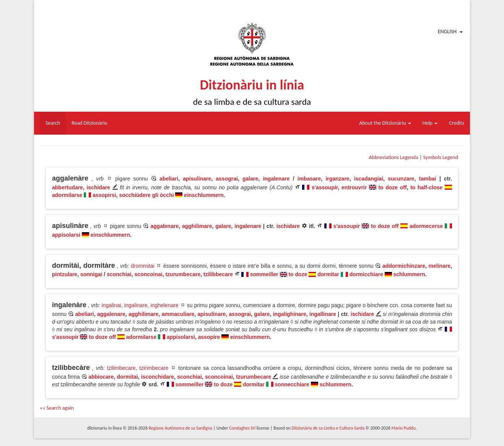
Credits (457, 123)
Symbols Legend (441, 157)
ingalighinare (290, 314)
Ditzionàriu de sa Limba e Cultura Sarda (328, 428)
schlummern (409, 274)
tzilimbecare (121, 368)
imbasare (309, 179)
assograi (227, 179)
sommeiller (264, 274)
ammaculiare (178, 314)
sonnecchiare (292, 384)
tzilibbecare (218, 274)
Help (430, 123)
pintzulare (65, 274)
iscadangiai (369, 179)
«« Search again (57, 408)
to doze (298, 274)
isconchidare (158, 377)
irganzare (337, 179)
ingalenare (276, 179)
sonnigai (91, 274)
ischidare (98, 187)
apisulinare (197, 179)
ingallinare (323, 314)
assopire (209, 337)
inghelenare (165, 305)
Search (53, 123)
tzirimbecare (154, 368)
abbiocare (101, 377)
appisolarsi (66, 235)
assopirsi (104, 195)
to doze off (392, 187)
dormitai (127, 377)
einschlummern (204, 195)
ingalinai (111, 305)
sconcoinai (149, 274)
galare (250, 179)
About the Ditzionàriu (385, 123)
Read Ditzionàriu (89, 123)
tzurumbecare (183, 274)
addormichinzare (404, 266)
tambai (428, 179)
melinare (440, 266)
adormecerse (426, 226)
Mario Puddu (404, 428)
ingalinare (136, 305)
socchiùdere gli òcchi (146, 195)
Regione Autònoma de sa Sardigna (180, 428)
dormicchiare (366, 274)
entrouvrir (354, 187)
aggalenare (164, 226)
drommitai (142, 266)
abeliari (169, 179)
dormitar (328, 274)
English (447, 32)
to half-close (426, 187)
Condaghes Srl (242, 428)
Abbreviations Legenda (393, 157)
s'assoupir (325, 187)
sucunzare (401, 179)
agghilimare (197, 226)
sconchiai (119, 274)
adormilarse (67, 195)
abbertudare (67, 187)
